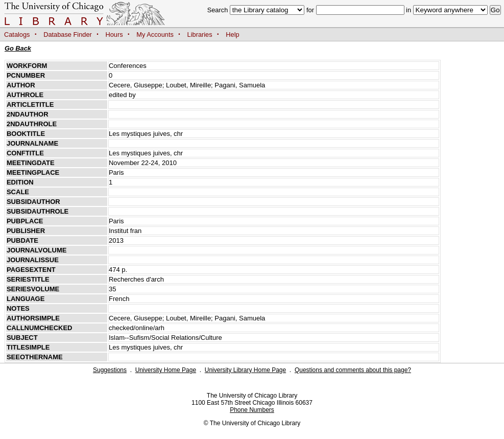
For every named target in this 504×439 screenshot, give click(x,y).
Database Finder (68, 34)
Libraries (200, 34)
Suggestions (110, 370)
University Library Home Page (245, 370)
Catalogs (17, 34)
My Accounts (155, 34)
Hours (114, 34)
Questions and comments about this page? (353, 370)
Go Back (18, 48)
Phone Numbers (252, 410)
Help (232, 34)
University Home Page (166, 370)
